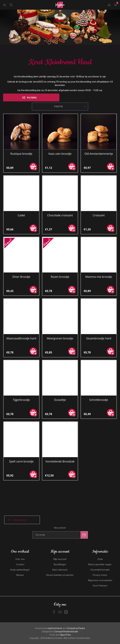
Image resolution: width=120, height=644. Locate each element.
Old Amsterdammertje (99, 135)
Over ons (20, 529)
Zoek (100, 529)
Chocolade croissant (60, 196)
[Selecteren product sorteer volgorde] (60, 88)
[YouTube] (60, 582)
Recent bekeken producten (60, 545)
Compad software (76, 598)
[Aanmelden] (56, 505)
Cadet (21, 196)
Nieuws (20, 545)
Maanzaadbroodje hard (21, 319)
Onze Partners (100, 556)
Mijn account (60, 529)
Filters (32, 79)
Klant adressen (60, 540)
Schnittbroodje (99, 381)
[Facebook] (54, 582)
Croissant (99, 196)
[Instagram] (66, 582)
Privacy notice (100, 545)
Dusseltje (60, 381)
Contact (20, 535)
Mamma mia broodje (99, 258)
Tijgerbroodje (21, 381)
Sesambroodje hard (99, 319)
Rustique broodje (21, 135)
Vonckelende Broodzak (60, 442)
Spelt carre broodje (21, 442)
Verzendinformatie (100, 540)
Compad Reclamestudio (66, 602)
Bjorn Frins (66, 605)
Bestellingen (60, 535)
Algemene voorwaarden (100, 550)
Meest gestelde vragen (100, 535)
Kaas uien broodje (60, 135)
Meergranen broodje (60, 319)
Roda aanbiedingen (20, 540)
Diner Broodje (21, 258)
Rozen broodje (60, 258)
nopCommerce (55, 598)
